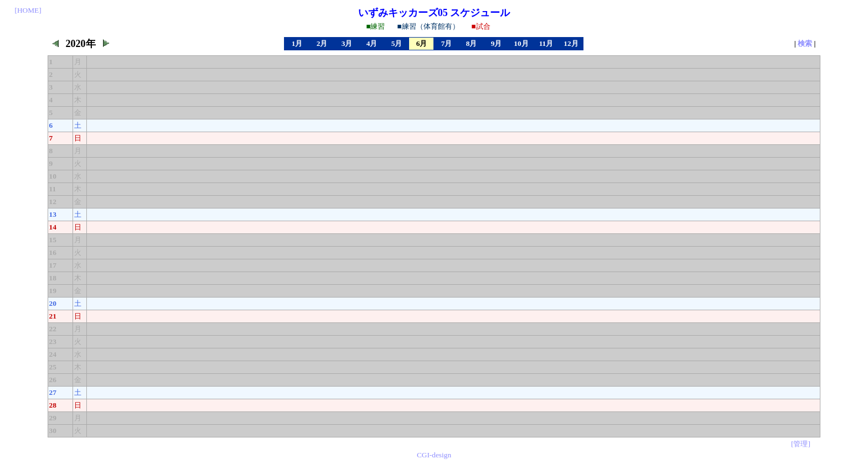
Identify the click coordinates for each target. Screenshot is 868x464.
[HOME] (28, 10)
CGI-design (434, 455)
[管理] (801, 444)
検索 (805, 43)
